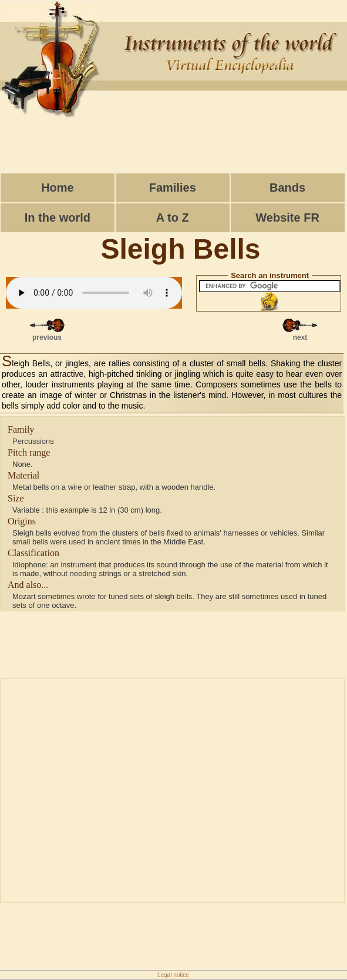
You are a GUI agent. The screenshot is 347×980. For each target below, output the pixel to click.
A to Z (173, 218)
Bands (287, 188)
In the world (58, 218)
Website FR (287, 218)
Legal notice (173, 975)
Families (173, 188)
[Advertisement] (174, 139)
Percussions (33, 441)
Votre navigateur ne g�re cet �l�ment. (94, 293)
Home (58, 188)
